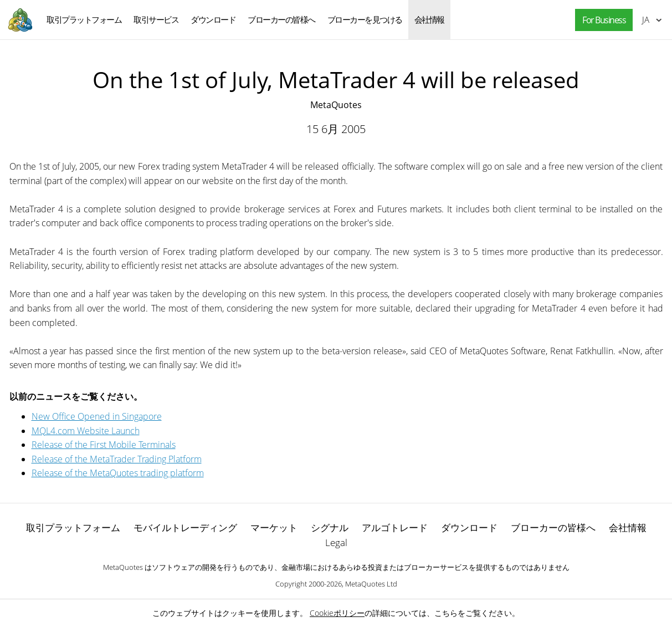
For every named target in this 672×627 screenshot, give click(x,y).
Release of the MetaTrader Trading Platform (117, 459)
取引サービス (156, 19)
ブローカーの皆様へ (281, 19)
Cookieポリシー (337, 613)
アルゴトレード (395, 527)
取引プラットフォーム (84, 19)
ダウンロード (213, 19)
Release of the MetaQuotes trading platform (118, 473)
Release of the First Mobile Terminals (104, 445)
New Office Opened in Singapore (97, 416)
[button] (601, 20)
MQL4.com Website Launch (86, 431)
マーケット (274, 527)
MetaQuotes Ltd (371, 584)
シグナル (330, 527)
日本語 (646, 19)
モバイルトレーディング (185, 527)
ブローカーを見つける (365, 19)
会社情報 (429, 19)
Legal (336, 542)
